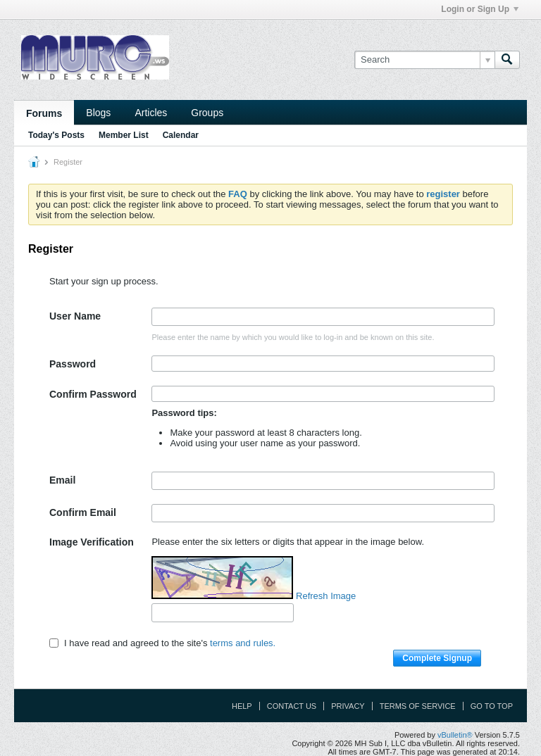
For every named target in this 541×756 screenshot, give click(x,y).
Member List (124, 135)
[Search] (424, 60)
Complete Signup (437, 658)
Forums (44, 113)
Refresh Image (326, 596)
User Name (75, 316)
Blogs (98, 113)
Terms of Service (418, 706)
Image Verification (92, 542)
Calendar (181, 135)
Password (73, 364)
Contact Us (292, 706)
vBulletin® (455, 735)
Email (62, 480)
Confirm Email (83, 512)
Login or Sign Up (480, 9)
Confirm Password (93, 394)
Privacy (348, 706)
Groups (207, 113)
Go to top (492, 706)
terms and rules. (243, 643)
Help (242, 706)
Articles (151, 113)
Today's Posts (56, 135)
